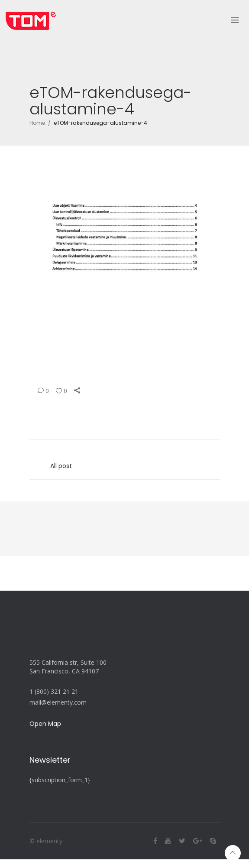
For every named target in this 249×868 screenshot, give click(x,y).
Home (37, 123)
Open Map (45, 724)
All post (61, 466)
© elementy (46, 841)
